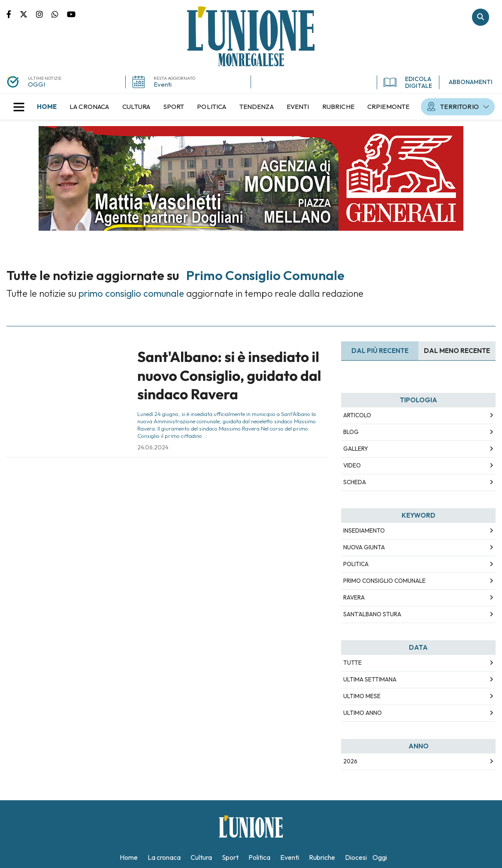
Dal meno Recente (457, 351)
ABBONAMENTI (471, 82)
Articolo (357, 415)
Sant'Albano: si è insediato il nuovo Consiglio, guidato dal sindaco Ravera (229, 375)
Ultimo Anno (363, 713)
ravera (354, 597)
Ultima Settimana (370, 679)
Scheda (355, 482)
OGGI (36, 84)
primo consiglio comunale (384, 581)
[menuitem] (47, 107)
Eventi (163, 84)
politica (356, 564)
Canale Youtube (71, 14)
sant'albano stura (372, 614)
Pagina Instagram (44, 14)
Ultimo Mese (362, 696)
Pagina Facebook (13, 14)
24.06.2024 (153, 447)
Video (352, 465)
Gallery (356, 449)
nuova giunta (364, 547)
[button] (19, 107)
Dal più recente (380, 351)
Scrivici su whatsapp (59, 14)
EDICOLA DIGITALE (408, 82)
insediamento (364, 530)
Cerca (481, 17)
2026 (350, 761)
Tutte (352, 663)
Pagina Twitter (28, 14)
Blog (351, 432)
